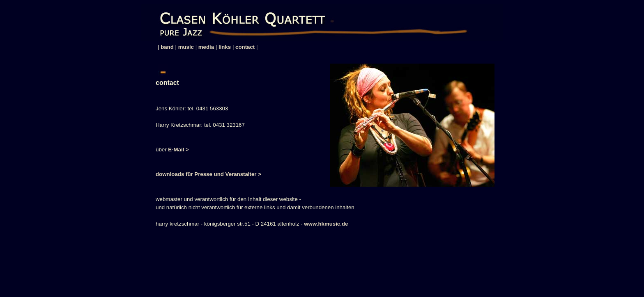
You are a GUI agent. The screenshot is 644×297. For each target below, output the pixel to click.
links (225, 47)
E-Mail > (178, 150)
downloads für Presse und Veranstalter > (208, 174)
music (186, 47)
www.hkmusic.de (326, 224)
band (167, 47)
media (206, 47)
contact (245, 47)
